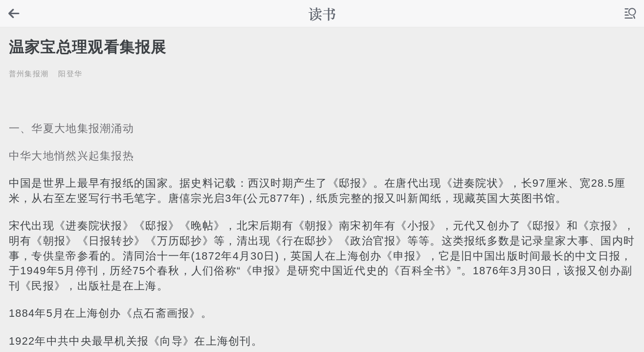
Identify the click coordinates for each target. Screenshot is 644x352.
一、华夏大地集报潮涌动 (71, 128)
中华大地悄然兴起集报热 (71, 156)
